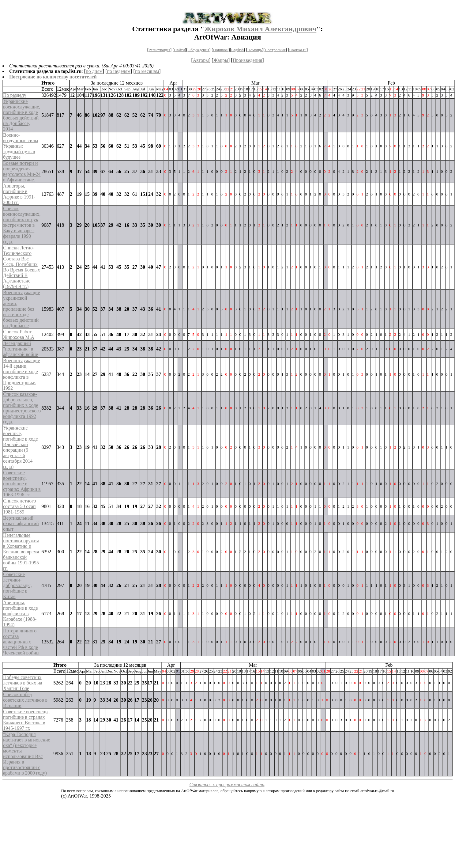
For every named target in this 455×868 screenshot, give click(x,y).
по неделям (119, 71)
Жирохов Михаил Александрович (260, 29)
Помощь (255, 50)
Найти (179, 50)
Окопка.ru (298, 50)
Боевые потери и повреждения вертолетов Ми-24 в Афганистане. (22, 171)
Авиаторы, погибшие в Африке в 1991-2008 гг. (19, 194)
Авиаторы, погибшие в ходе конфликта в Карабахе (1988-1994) (21, 614)
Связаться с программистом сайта (227, 785)
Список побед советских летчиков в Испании (25, 700)
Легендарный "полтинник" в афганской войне (21, 349)
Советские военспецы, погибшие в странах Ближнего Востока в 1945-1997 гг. (26, 720)
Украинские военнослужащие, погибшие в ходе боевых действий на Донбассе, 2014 (22, 115)
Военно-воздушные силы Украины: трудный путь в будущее (21, 146)
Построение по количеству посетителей (53, 77)
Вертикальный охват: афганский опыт (21, 523)
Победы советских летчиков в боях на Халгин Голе (23, 683)
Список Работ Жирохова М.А (19, 334)
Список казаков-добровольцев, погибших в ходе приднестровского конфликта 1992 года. (22, 408)
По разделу (15, 95)
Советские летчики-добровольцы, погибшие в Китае (17, 585)
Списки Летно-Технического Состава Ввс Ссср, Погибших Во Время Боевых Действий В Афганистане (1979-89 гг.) (22, 267)
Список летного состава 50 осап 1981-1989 (19, 506)
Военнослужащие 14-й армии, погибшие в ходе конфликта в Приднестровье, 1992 (22, 374)
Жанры (221, 60)
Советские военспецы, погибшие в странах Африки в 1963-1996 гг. (22, 484)
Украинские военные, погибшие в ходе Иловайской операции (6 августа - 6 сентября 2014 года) (21, 447)
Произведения (248, 60)
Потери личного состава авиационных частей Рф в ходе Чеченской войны (21, 642)
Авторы (201, 60)
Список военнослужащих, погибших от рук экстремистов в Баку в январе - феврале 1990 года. (22, 225)
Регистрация (159, 50)
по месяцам (147, 71)
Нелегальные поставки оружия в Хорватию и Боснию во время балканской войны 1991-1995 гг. (21, 552)
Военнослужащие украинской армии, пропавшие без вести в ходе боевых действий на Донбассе (22, 309)
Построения (275, 50)
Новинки (221, 50)
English (237, 50)
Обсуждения (199, 50)
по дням (94, 71)
